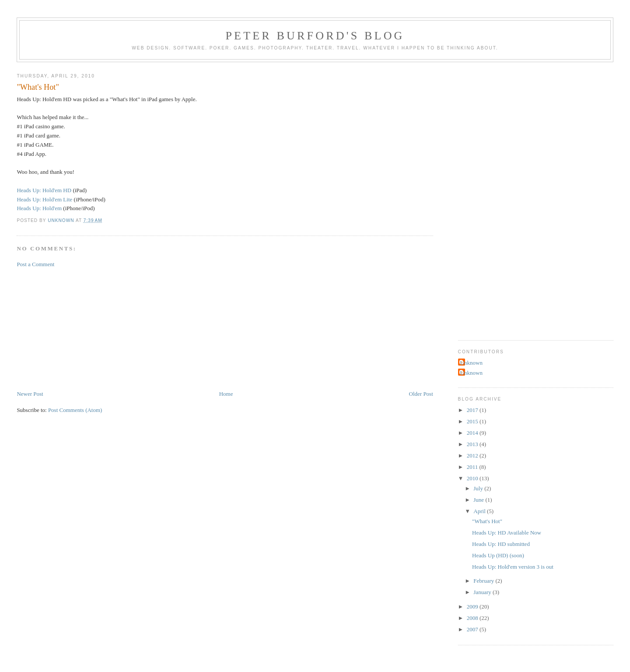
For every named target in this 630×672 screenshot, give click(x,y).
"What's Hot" (487, 521)
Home (226, 394)
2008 (473, 618)
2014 (473, 433)
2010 (473, 478)
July (479, 488)
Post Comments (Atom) (75, 410)
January (483, 592)
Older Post (421, 394)
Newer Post (30, 394)
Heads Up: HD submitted (501, 544)
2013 (473, 444)
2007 (473, 629)
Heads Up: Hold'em (39, 208)
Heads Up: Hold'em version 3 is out (513, 567)
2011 (473, 467)
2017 (473, 410)
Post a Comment (35, 264)
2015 (473, 421)
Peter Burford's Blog (315, 36)
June (479, 500)
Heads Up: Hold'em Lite (44, 199)
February (484, 581)
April (480, 511)
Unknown (471, 363)
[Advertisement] (82, 328)
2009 (473, 607)
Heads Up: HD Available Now (507, 533)
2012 (473, 456)
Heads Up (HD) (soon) (498, 555)
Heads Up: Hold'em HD (44, 190)
